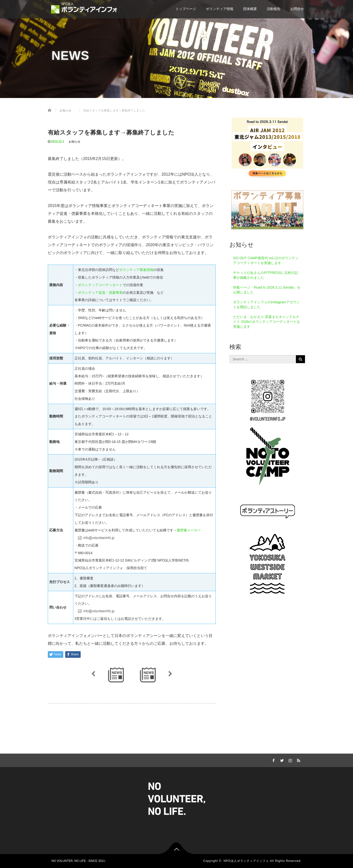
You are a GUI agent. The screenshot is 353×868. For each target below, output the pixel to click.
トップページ (186, 9)
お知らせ (75, 142)
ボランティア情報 (220, 9)
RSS (298, 760)
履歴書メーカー (189, 530)
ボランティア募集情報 (136, 270)
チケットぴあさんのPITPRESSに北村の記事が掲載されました (266, 275)
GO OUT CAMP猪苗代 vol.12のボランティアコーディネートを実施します (266, 260)
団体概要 (250, 9)
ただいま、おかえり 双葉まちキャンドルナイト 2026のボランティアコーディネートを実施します (267, 322)
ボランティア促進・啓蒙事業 (100, 293)
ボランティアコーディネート (100, 285)
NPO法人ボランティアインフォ (246, 861)
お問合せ (297, 9)
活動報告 (274, 9)
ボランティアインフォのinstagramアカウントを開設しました (266, 305)
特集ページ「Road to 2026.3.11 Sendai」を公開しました (267, 290)
